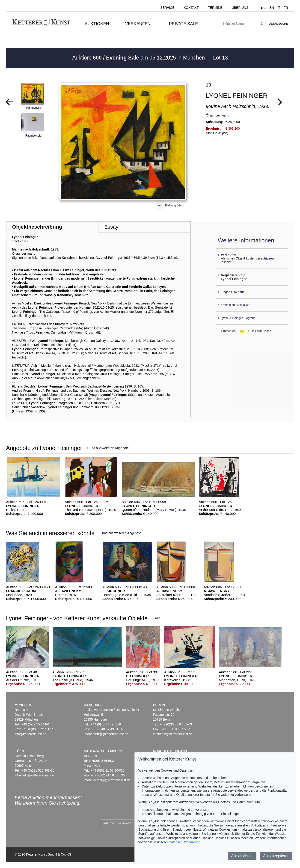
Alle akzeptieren (276, 856)
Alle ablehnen (242, 856)
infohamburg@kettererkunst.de (106, 734)
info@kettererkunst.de (30, 734)
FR (286, 8)
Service (167, 8)
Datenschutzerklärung (184, 842)
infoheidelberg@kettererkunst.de (107, 780)
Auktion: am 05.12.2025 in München (139, 58)
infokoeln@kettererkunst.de (34, 775)
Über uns (240, 8)
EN (272, 8)
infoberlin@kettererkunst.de (173, 734)
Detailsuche (278, 24)
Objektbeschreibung (37, 227)
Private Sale (183, 24)
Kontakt (191, 8)
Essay (111, 227)
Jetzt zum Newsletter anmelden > (126, 823)
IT (279, 8)
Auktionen (97, 24)
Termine (215, 8)
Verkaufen (138, 24)
